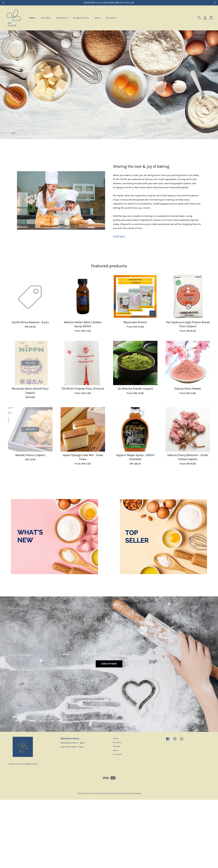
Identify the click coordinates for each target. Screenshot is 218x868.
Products (62, 18)
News (98, 18)
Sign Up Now (109, 664)
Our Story (46, 18)
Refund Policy (114, 793)
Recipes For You (81, 18)
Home (32, 18)
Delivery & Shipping (132, 793)
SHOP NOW (119, 236)
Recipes (117, 746)
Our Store (111, 18)
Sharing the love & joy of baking (141, 166)
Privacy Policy (100, 793)
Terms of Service (85, 793)
